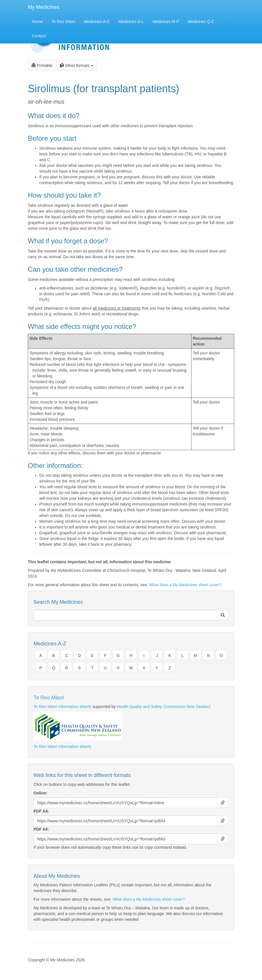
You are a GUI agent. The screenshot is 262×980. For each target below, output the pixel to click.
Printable (42, 65)
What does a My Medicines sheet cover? (185, 585)
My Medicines (44, 7)
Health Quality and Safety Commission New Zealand (163, 707)
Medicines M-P (166, 22)
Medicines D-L (131, 22)
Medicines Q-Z (201, 22)
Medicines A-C (97, 22)
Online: (40, 793)
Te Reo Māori (63, 22)
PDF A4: (41, 811)
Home (37, 22)
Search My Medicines (58, 602)
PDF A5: (41, 829)
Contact (39, 36)
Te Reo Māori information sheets (62, 707)
